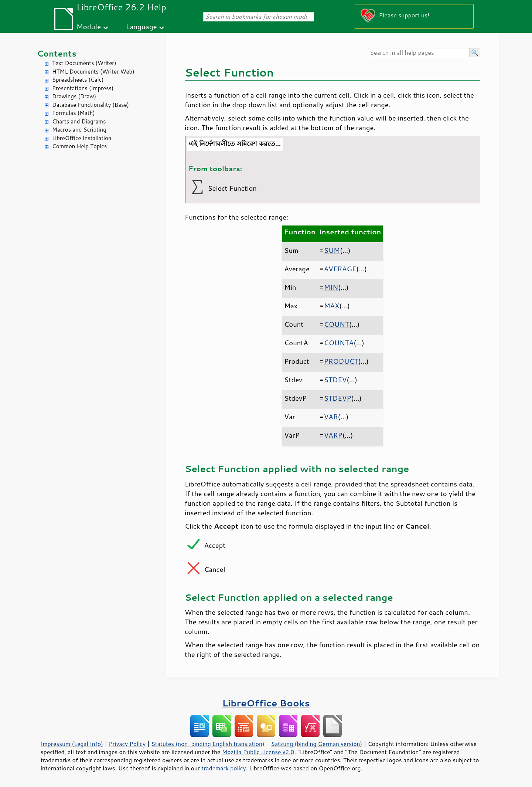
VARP (333, 435)
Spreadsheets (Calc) (78, 80)
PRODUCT (341, 361)
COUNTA (339, 343)
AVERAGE (340, 269)
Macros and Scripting (79, 130)
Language (141, 26)
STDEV (335, 380)
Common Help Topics (79, 146)
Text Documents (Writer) (84, 63)
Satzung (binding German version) (317, 744)
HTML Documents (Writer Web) (93, 72)
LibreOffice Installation (82, 138)
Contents (57, 53)
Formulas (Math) (74, 113)
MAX (332, 306)
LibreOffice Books (266, 703)
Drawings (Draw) (74, 96)
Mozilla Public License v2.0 (258, 752)
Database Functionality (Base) (91, 105)
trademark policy (224, 768)
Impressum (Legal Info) (72, 744)
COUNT (337, 324)
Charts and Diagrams (79, 121)
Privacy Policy (127, 744)
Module (89, 26)
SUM (332, 250)
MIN (331, 287)
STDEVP (338, 398)
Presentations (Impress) (83, 88)
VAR (331, 417)
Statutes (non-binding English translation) (208, 744)
